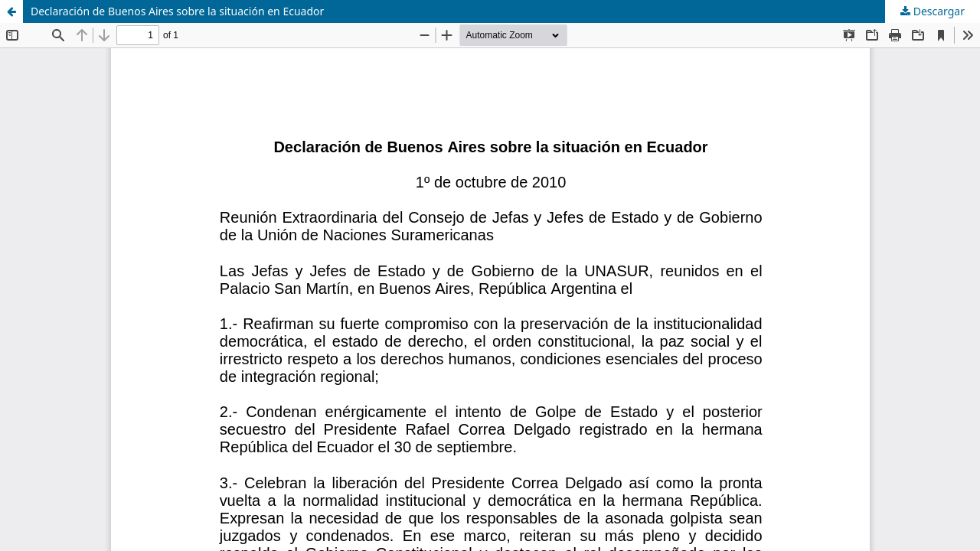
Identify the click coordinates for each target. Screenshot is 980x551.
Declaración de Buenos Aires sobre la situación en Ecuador (177, 11)
